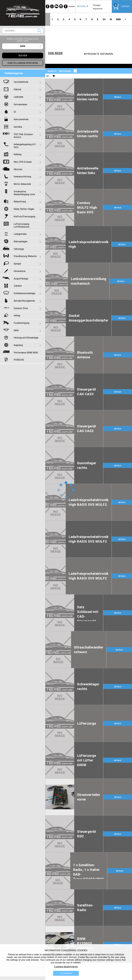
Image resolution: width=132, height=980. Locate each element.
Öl (15, 112)
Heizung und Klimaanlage (26, 338)
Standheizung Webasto (25, 256)
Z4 (104, 19)
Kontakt (72, 6)
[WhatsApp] (52, 6)
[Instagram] (61, 6)
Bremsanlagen (21, 241)
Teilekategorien (14, 73)
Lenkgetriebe (20, 234)
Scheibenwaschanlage (24, 293)
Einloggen (97, 5)
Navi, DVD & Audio (23, 162)
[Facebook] (47, 6)
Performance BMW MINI (26, 353)
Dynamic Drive (21, 308)
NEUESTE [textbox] (52, 71)
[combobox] (81, 6)
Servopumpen (20, 104)
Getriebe (18, 127)
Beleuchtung (20, 201)
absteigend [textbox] (65, 71)
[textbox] (23, 46)
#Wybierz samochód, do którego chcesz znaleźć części (23, 40)
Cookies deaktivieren (66, 967)
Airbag (17, 315)
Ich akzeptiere (66, 973)
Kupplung (18, 345)
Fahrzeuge (19, 249)
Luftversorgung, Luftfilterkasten (22, 225)
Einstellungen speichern (23, 63)
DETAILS (118, 97)
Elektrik (17, 89)
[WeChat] (57, 6)
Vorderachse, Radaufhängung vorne (24, 193)
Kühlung (18, 154)
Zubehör (18, 286)
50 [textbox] (47, 76)
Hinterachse (20, 271)
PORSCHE (19, 360)
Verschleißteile (21, 82)
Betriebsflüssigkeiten (24, 301)
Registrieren (98, 9)
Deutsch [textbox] (81, 6)
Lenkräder (19, 97)
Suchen (39, 31)
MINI (118, 19)
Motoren (18, 169)
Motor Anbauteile (22, 184)
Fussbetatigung (21, 323)
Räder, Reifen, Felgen (24, 209)
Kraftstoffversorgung (24, 216)
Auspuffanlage (21, 279)
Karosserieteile (21, 119)
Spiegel (17, 264)
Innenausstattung (22, 176)
